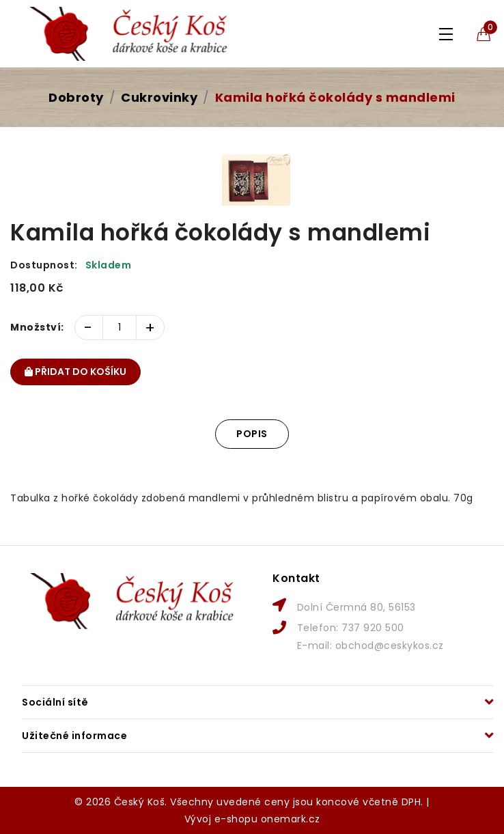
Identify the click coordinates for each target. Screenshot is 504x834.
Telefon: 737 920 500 (351, 628)
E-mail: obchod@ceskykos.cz (370, 645)
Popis (252, 434)
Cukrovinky (159, 97)
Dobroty (76, 97)
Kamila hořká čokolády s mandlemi (335, 97)
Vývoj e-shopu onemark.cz (252, 819)
